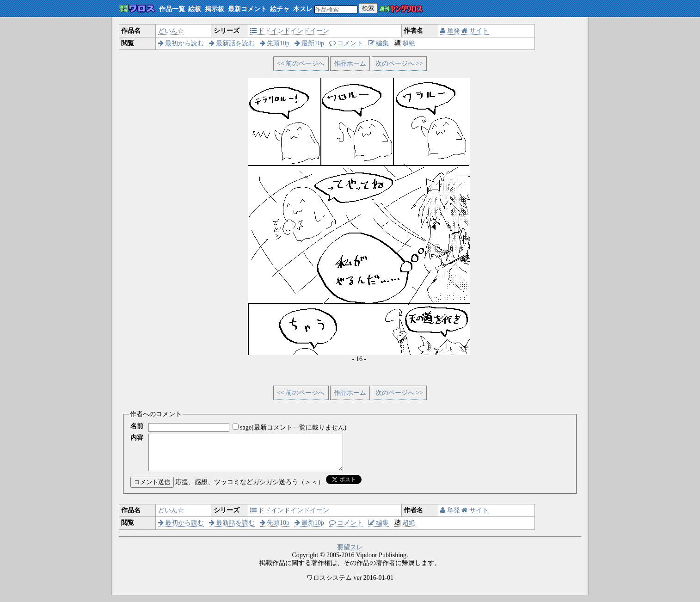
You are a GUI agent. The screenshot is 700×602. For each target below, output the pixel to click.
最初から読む (181, 43)
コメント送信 (152, 489)
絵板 (195, 9)
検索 (368, 8)
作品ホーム (350, 64)
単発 (450, 31)
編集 (379, 43)
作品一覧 (172, 9)
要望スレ (350, 554)
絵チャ (280, 9)
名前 (137, 426)
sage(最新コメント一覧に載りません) (293, 427)
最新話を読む (232, 43)
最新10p (310, 43)
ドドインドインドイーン (290, 31)
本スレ (303, 9)
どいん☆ (171, 31)
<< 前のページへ (301, 64)
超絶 (405, 43)
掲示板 (215, 9)
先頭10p (275, 43)
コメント (346, 43)
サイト (475, 31)
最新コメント (247, 9)
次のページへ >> (399, 64)
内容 (137, 438)
